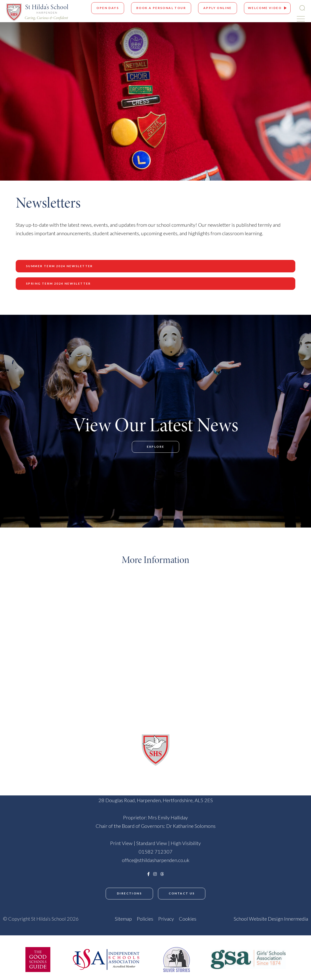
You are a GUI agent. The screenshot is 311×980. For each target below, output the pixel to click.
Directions (129, 893)
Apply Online (218, 8)
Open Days (108, 8)
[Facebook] (149, 874)
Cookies (188, 919)
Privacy (166, 919)
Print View (121, 843)
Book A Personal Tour (161, 8)
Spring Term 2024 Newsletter (58, 283)
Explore (156, 447)
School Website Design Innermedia (271, 919)
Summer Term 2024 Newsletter (59, 266)
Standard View (152, 843)
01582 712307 (155, 852)
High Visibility (186, 843)
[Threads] (162, 874)
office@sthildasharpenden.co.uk (156, 860)
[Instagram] (155, 874)
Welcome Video (265, 8)
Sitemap (123, 919)
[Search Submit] (302, 8)
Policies (145, 919)
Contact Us (182, 893)
